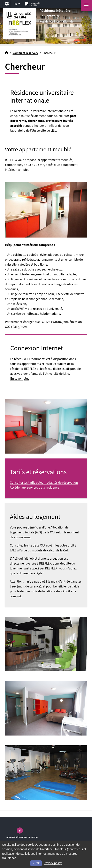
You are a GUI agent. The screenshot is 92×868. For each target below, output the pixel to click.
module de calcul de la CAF (50, 550)
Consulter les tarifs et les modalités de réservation (44, 483)
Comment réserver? (25, 53)
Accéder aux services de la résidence (34, 488)
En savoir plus (20, 379)
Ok (36, 863)
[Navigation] (86, 6)
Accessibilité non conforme (22, 837)
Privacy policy (53, 863)
